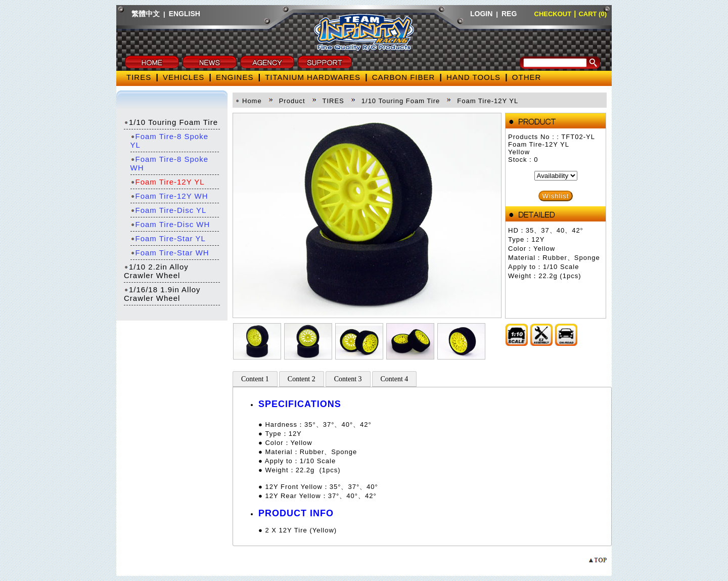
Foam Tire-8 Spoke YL (170, 141)
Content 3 (348, 379)
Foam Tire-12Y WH (169, 196)
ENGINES (235, 77)
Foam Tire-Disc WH (170, 224)
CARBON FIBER (404, 77)
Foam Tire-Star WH (170, 253)
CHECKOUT (553, 14)
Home (252, 101)
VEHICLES (184, 77)
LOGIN (481, 14)
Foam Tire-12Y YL (168, 182)
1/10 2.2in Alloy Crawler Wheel (156, 271)
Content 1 (255, 379)
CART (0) (593, 14)
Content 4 (395, 379)
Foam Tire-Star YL (168, 238)
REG (509, 14)
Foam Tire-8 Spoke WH (170, 163)
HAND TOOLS (473, 77)
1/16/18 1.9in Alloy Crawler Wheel (162, 294)
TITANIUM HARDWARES (313, 77)
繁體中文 (146, 14)
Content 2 (302, 379)
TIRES (139, 77)
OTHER (527, 77)
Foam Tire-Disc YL (169, 210)
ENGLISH (185, 14)
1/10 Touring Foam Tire (171, 122)
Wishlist (556, 196)
